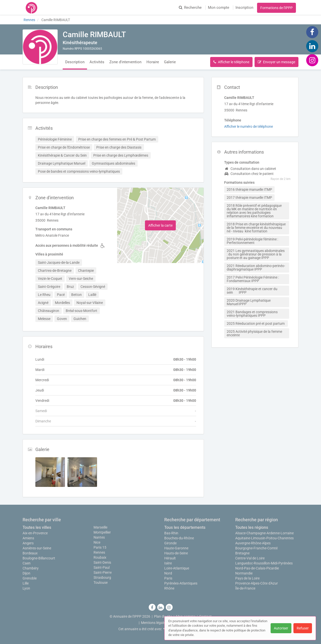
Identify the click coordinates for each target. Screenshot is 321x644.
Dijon (26, 573)
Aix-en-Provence (35, 533)
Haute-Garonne (176, 548)
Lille (26, 583)
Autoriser (281, 628)
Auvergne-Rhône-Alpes (253, 543)
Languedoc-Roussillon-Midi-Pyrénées (264, 563)
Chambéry (31, 568)
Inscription (244, 8)
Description (75, 62)
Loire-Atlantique (177, 568)
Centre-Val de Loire (250, 558)
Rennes (99, 552)
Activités (97, 62)
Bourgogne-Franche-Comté (256, 548)
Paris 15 (100, 547)
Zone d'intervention (125, 62)
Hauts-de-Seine (176, 553)
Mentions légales (154, 623)
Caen (27, 563)
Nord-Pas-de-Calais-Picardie (257, 568)
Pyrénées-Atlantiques (181, 583)
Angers (28, 543)
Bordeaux (30, 553)
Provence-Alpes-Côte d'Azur (257, 583)
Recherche (190, 8)
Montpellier (102, 532)
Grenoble (30, 578)
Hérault (170, 558)
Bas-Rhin (171, 533)
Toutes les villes (37, 527)
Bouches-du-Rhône (179, 538)
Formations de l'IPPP (276, 8)
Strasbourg (102, 577)
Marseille (100, 527)
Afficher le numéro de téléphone (249, 126)
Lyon (26, 588)
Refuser (303, 628)
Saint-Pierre (103, 572)
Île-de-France (245, 588)
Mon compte (219, 8)
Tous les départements (185, 527)
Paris (168, 578)
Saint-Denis (102, 562)
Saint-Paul (102, 567)
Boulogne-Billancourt (39, 558)
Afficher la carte (160, 225)
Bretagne (242, 553)
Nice (97, 542)
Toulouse (101, 583)
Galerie (170, 62)
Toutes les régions (252, 527)
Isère (168, 563)
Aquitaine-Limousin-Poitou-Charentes (264, 538)
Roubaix (100, 557)
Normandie (244, 573)
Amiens (28, 538)
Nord (168, 573)
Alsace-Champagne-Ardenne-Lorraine (264, 533)
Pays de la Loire (247, 578)
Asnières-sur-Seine (37, 548)
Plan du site (163, 616)
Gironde (170, 543)
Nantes (99, 537)
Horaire (153, 62)
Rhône (169, 588)
